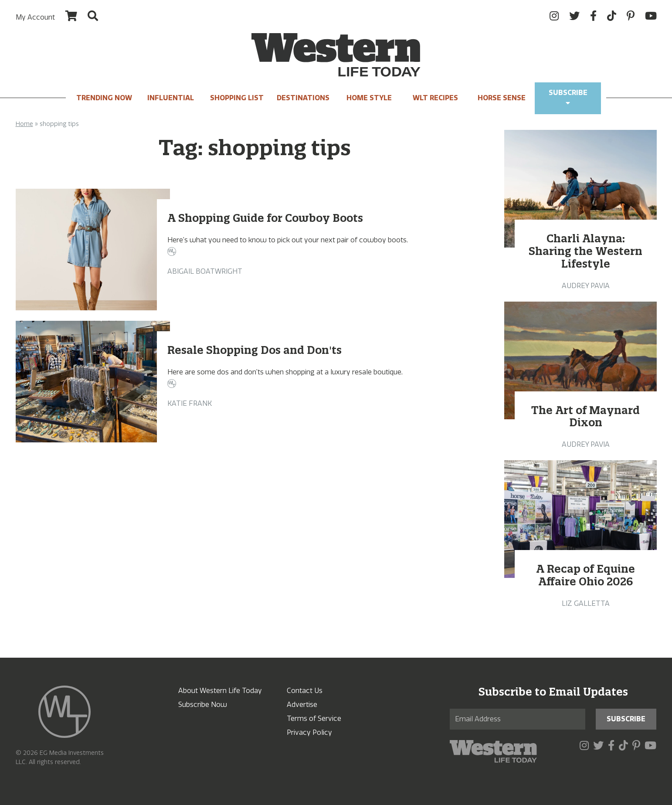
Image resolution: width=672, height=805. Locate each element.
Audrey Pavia (586, 286)
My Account (35, 17)
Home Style (369, 98)
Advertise (302, 705)
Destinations (303, 98)
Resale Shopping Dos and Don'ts (255, 350)
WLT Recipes (435, 98)
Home (24, 124)
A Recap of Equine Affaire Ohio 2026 (585, 575)
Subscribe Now (203, 705)
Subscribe (568, 97)
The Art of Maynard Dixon (585, 416)
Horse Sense (502, 98)
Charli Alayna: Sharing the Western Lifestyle (585, 251)
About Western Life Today (220, 691)
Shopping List (237, 98)
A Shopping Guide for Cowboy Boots (265, 218)
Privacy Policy (309, 732)
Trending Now (104, 98)
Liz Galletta (586, 603)
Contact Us (305, 691)
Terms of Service (314, 718)
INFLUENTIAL (171, 98)
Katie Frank (190, 403)
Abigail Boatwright (205, 271)
